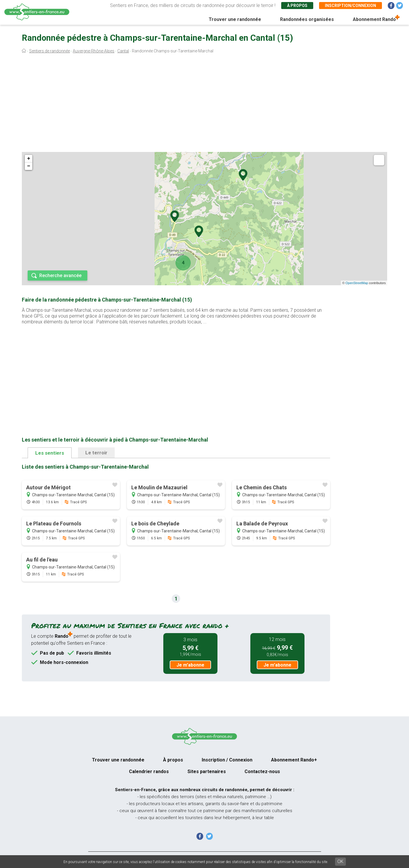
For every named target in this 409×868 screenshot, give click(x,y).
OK (340, 861)
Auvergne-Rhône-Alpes (94, 51)
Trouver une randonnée (235, 19)
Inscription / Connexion (227, 760)
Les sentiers (50, 453)
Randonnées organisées (307, 19)
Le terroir (96, 453)
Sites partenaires (207, 772)
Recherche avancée (60, 276)
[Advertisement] (205, 104)
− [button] (29, 166)
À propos (297, 6)
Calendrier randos (149, 772)
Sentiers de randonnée (49, 51)
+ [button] (29, 159)
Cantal (123, 51)
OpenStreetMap (357, 283)
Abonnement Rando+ (294, 760)
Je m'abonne (190, 665)
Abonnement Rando (374, 19)
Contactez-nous (262, 772)
